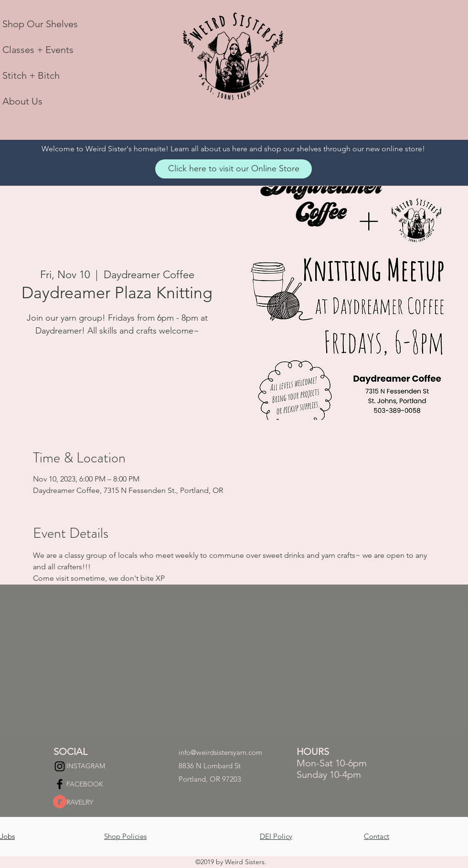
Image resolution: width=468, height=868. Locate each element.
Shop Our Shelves (40, 24)
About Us (22, 101)
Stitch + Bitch (31, 75)
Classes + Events (38, 50)
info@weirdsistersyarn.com (220, 752)
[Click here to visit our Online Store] (234, 169)
